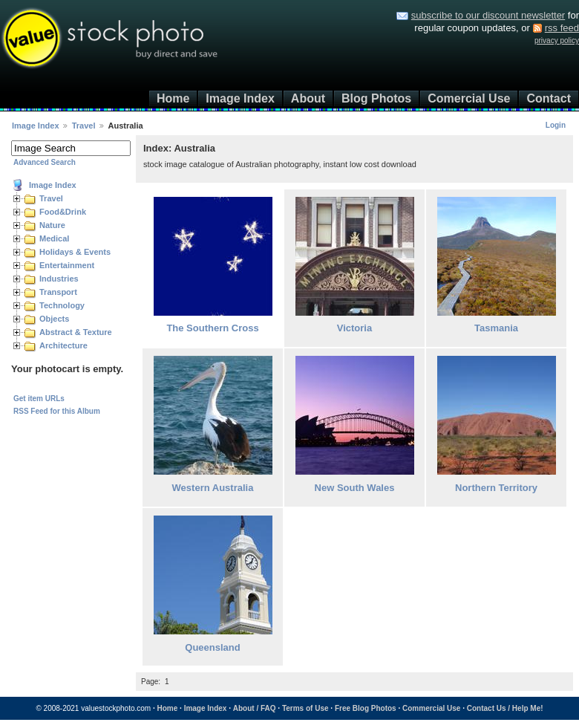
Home (173, 98)
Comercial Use (469, 98)
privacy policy (557, 40)
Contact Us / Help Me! (505, 708)
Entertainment (67, 265)
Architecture (63, 345)
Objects (54, 319)
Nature (52, 225)
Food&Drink (63, 212)
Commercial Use (431, 708)
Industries (59, 279)
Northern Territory (496, 488)
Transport (58, 292)
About (308, 98)
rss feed (562, 28)
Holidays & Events (75, 252)
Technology (62, 305)
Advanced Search (45, 162)
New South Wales (355, 488)
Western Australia (213, 488)
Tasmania (496, 328)
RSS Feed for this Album (57, 411)
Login (556, 125)
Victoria (354, 328)
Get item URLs (39, 399)
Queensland (212, 647)
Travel (84, 126)
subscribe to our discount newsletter (488, 15)
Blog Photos (376, 98)
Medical (54, 238)
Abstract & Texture (76, 332)
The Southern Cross (212, 328)
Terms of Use (305, 708)
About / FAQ (255, 708)
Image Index (240, 98)
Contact (549, 98)
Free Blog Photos (366, 708)
